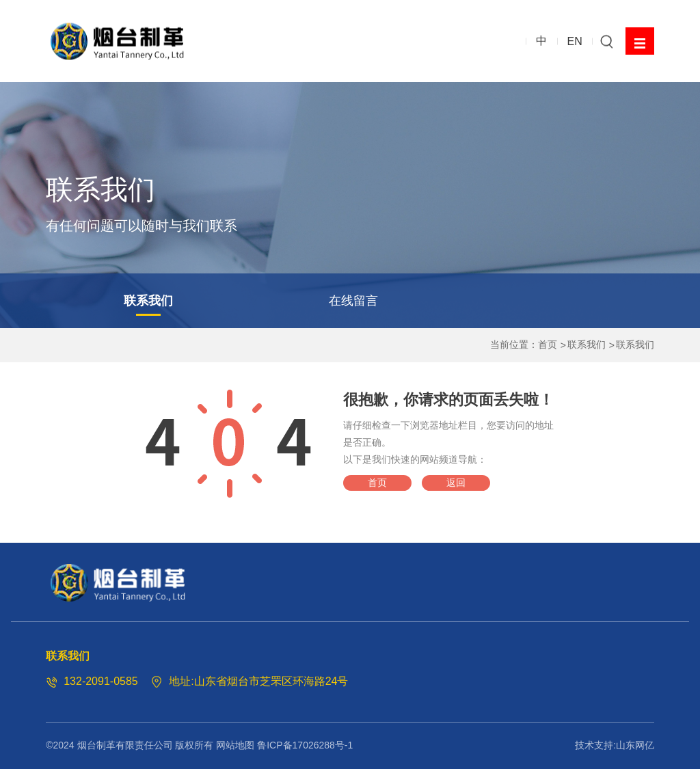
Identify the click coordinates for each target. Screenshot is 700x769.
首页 (548, 345)
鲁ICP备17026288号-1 (305, 745)
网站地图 (235, 745)
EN (575, 41)
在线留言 (353, 301)
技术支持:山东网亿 (615, 745)
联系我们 (148, 301)
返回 (456, 483)
